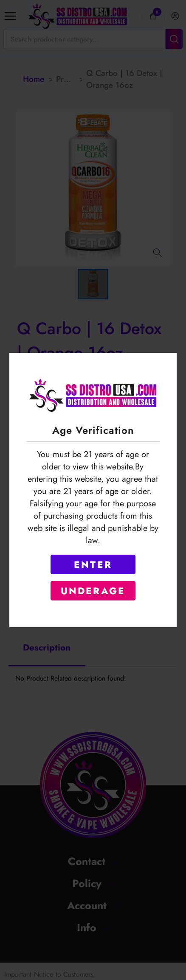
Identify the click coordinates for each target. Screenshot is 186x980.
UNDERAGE (93, 591)
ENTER (93, 564)
